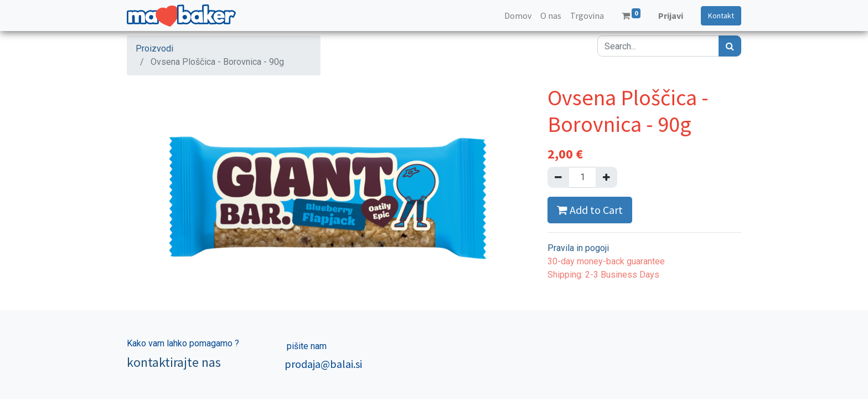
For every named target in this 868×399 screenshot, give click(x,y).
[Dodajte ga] (606, 177)
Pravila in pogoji (578, 248)
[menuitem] (518, 16)
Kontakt (721, 16)
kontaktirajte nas (174, 362)
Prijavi (671, 16)
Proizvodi (154, 48)
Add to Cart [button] (590, 210)
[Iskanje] (730, 46)
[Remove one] (558, 177)
